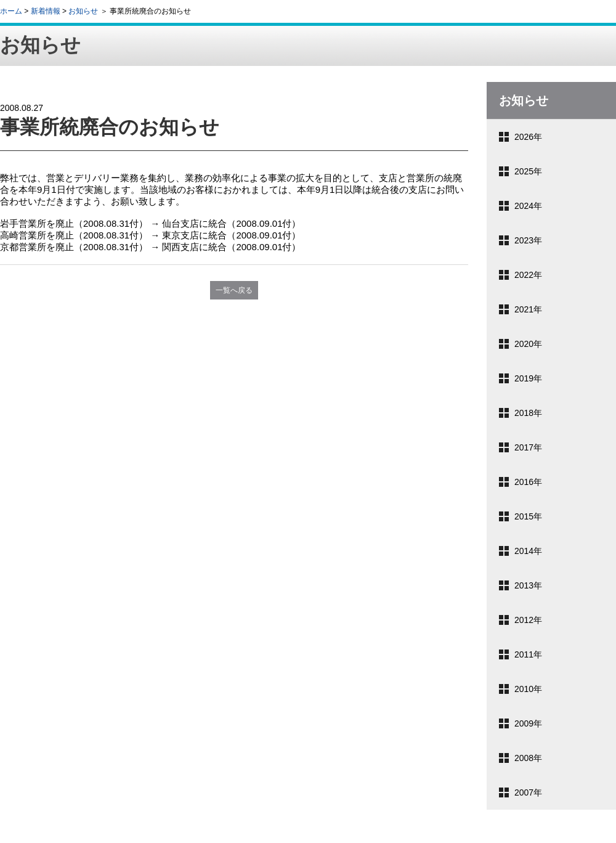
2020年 (528, 344)
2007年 (528, 792)
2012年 (528, 620)
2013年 (528, 585)
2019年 (528, 378)
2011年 (528, 654)
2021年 (528, 309)
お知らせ (83, 11)
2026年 (528, 137)
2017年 (528, 447)
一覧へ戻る (234, 290)
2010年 (528, 689)
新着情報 (46, 11)
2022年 (528, 275)
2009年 (528, 723)
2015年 (528, 516)
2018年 (528, 413)
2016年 (528, 482)
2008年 (528, 758)
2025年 (528, 171)
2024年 (528, 206)
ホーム (11, 11)
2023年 (528, 240)
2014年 (528, 551)
